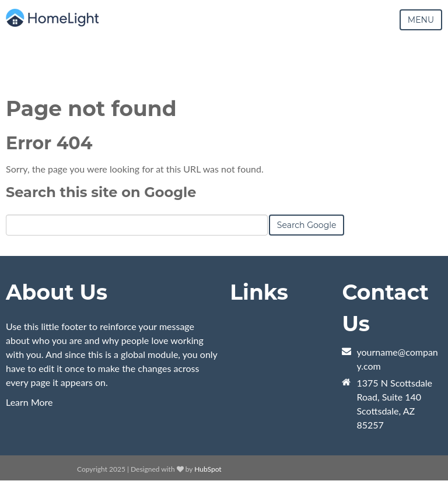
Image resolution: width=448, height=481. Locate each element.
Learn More (29, 402)
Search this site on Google (101, 192)
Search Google (307, 225)
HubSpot (208, 469)
